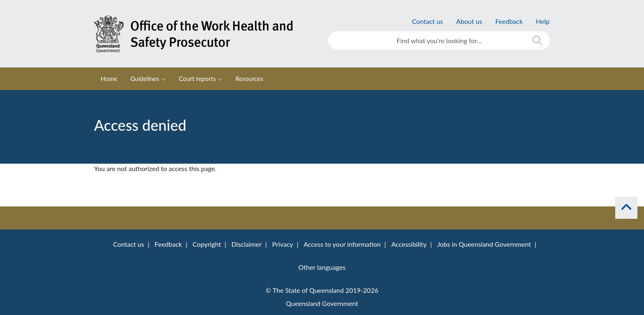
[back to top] (626, 208)
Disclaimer (247, 244)
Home (109, 79)
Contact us (427, 21)
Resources (249, 79)
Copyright (207, 244)
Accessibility (409, 244)
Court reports (197, 79)
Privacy (283, 244)
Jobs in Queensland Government (484, 244)
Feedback (509, 21)
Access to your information (342, 244)
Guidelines (145, 79)
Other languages (322, 267)
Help (543, 21)
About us (469, 21)
